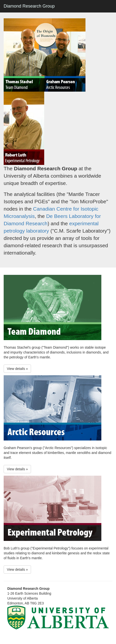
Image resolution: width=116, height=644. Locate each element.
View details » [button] (17, 369)
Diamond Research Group (29, 6)
